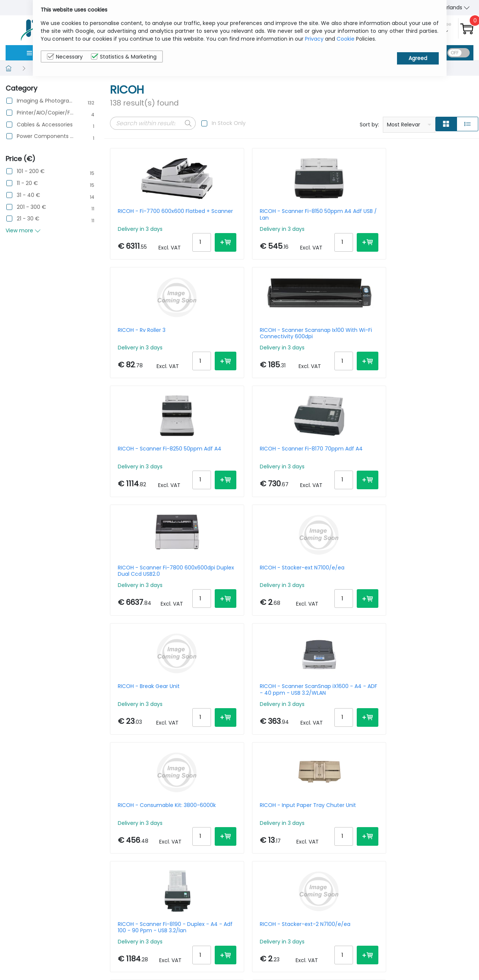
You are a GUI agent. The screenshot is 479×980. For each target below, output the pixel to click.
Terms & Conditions (387, 963)
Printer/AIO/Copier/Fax (45, 113)
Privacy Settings (438, 963)
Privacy (314, 39)
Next (206, 812)
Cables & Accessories (45, 125)
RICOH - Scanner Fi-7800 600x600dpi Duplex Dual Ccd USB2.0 (337, 343)
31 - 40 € (29, 195)
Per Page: (390, 810)
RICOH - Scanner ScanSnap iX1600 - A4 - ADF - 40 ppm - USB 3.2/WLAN (242, 471)
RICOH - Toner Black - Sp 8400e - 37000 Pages (336, 727)
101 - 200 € (31, 171)
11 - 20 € (27, 183)
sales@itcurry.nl (268, 947)
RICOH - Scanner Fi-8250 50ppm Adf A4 (150, 343)
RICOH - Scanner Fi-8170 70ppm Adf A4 (243, 343)
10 (412, 810)
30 (452, 810)
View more (23, 230)
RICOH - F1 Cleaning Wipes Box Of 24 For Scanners (245, 727)
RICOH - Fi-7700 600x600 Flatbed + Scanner (151, 214)
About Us (372, 940)
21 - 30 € (28, 219)
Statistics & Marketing (124, 57)
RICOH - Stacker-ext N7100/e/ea (424, 343)
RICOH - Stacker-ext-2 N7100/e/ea (240, 599)
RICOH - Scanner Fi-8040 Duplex (337, 599)
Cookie (346, 39)
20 (437, 810)
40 (466, 810)
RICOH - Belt (134, 724)
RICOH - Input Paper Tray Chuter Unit (430, 471)
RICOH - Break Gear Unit (149, 468)
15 (424, 810)
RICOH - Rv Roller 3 (328, 211)
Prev (120, 812)
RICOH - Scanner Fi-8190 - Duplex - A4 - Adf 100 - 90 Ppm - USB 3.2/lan (152, 599)
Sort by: (369, 125)
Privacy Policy (435, 940)
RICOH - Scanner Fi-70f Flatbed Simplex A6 (428, 727)
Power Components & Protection (45, 136)
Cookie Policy (434, 951)
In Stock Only (229, 123)
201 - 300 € (31, 207)
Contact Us (376, 951)
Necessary (65, 57)
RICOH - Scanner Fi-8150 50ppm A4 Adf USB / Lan (242, 214)
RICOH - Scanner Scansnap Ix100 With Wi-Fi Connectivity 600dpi (431, 214)
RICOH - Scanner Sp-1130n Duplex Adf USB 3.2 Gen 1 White (431, 599)
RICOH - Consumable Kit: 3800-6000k (336, 471)
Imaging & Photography (45, 101)
